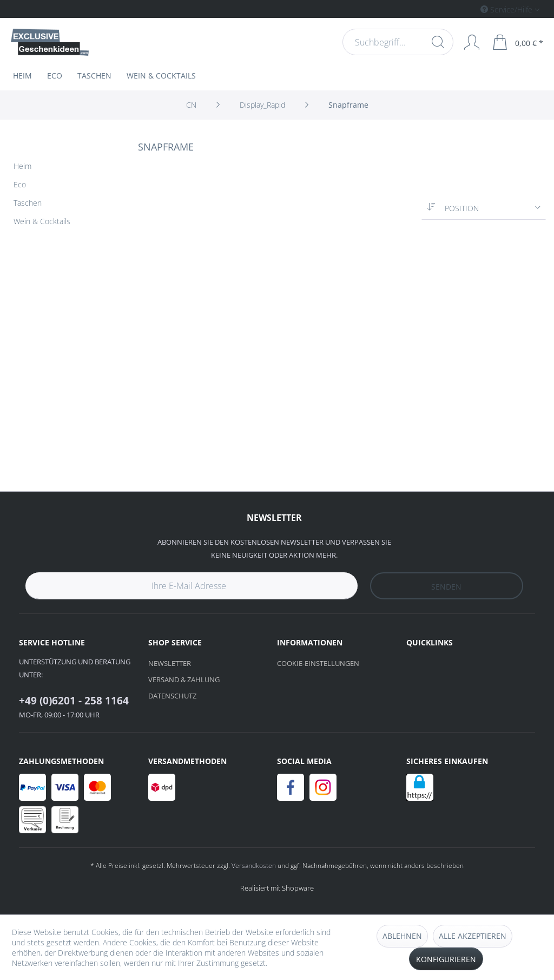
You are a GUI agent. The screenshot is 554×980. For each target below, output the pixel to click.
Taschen (28, 203)
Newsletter (170, 663)
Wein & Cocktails (42, 221)
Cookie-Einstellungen (318, 663)
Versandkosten (254, 865)
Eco (20, 184)
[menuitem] (464, 9)
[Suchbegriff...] (397, 42)
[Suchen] (437, 42)
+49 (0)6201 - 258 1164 (74, 701)
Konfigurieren (446, 959)
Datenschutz (172, 696)
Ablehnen (402, 936)
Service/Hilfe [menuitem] (507, 9)
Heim (22, 166)
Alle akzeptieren (473, 936)
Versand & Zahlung (184, 680)
